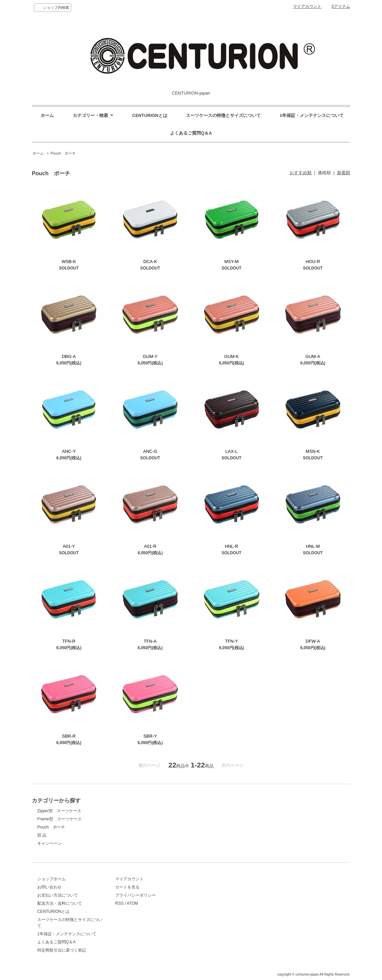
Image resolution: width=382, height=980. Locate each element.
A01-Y (69, 546)
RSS (119, 903)
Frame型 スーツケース (59, 819)
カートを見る (127, 887)
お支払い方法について (58, 895)
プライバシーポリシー (135, 895)
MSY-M (232, 262)
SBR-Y (150, 736)
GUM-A (313, 356)
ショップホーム (51, 879)
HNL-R (232, 546)
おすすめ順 (301, 173)
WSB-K (69, 262)
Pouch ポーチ (63, 153)
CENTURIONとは (150, 115)
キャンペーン (49, 843)
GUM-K (231, 356)
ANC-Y (69, 451)
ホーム (47, 115)
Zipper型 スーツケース (59, 811)
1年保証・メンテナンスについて (312, 115)
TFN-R (69, 641)
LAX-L (232, 451)
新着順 (344, 173)
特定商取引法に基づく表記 (62, 950)
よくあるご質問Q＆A (191, 133)
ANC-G (150, 451)
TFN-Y (231, 641)
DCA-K (150, 262)
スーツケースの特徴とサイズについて (223, 115)
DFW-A (313, 641)
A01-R (150, 546)
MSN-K (313, 451)
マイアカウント (307, 6)
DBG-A (69, 356)
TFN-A (150, 641)
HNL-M (313, 546)
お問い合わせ (49, 887)
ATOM (132, 903)
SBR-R (69, 736)
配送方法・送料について (60, 903)
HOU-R (313, 262)
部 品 (42, 835)
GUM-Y (150, 356)
